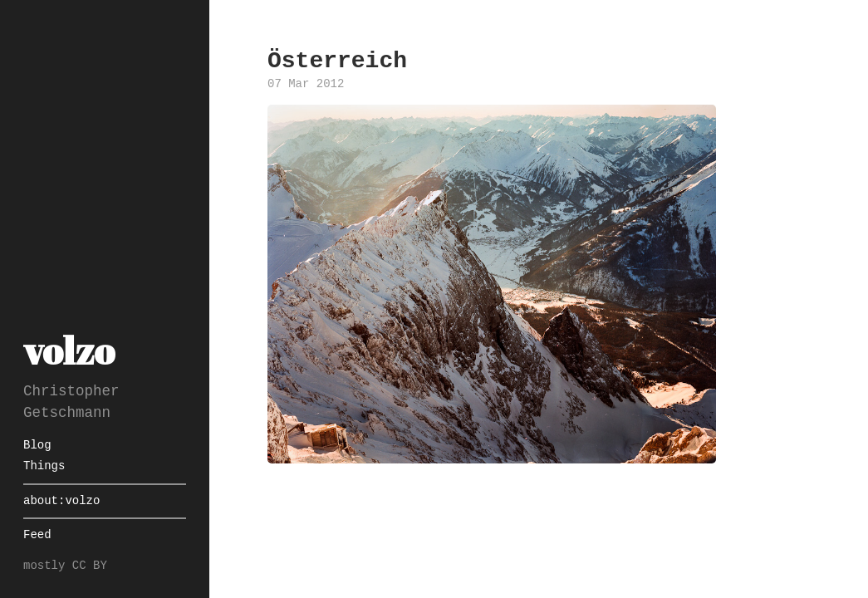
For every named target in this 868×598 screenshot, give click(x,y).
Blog (37, 446)
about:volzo (61, 501)
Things (44, 466)
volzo (69, 350)
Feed (37, 535)
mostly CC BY (65, 566)
